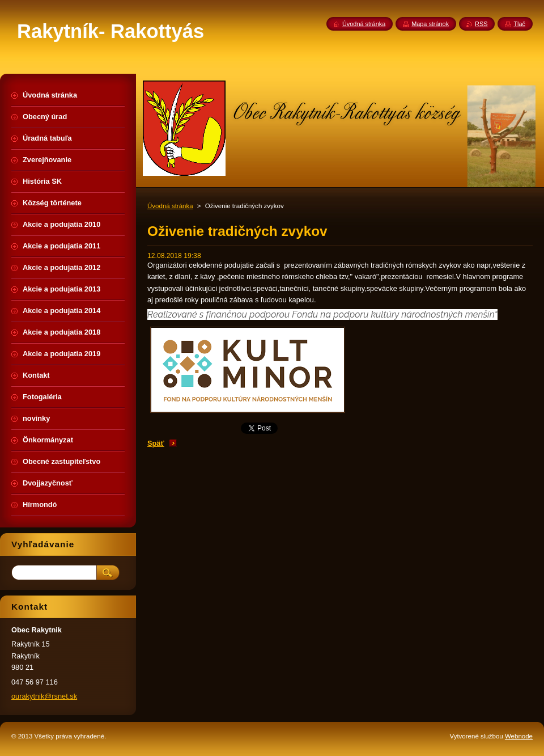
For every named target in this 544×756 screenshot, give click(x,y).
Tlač (519, 24)
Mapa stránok (430, 24)
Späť (156, 443)
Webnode (519, 736)
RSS (481, 24)
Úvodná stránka (170, 206)
